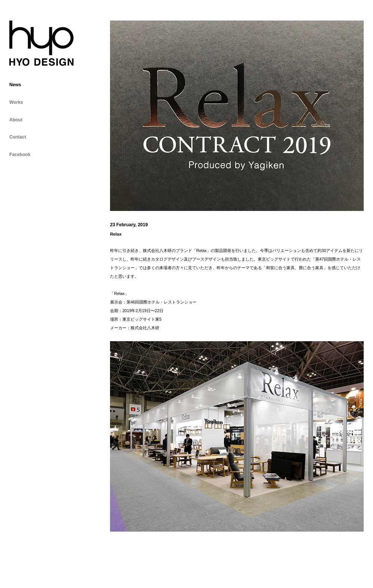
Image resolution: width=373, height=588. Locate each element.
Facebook (20, 155)
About (16, 120)
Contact (18, 137)
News (15, 85)
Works (16, 102)
